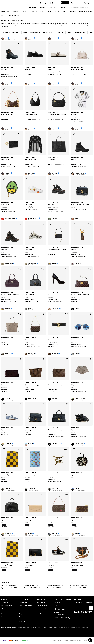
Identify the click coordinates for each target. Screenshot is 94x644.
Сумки (64, 12)
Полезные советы (24, 617)
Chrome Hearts (22, 628)
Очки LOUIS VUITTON (54, 588)
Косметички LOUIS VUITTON (79, 585)
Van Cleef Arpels (31, 628)
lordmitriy (8, 353)
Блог (3, 611)
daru (77, 218)
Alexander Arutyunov (76, 628)
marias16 (78, 263)
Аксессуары (34, 12)
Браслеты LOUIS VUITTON (10, 588)
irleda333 (55, 534)
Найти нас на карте (60, 622)
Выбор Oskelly (6, 12)
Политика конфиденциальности (78, 641)
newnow (31, 38)
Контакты (57, 602)
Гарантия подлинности (26, 605)
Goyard (38, 628)
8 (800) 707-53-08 (60, 610)
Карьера (4, 617)
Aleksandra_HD (80, 398)
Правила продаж (58, 641)
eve (6, 38)
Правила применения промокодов (26, 621)
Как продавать (41, 602)
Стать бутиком (41, 614)
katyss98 (55, 218)
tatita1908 (32, 353)
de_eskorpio (9, 263)
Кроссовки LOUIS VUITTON (33, 585)
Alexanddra (9, 489)
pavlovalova (32, 398)
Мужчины (43, 8)
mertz (30, 534)
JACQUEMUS (44, 628)
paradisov (78, 489)
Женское (4, 16)
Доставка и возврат (25, 611)
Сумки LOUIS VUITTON (9, 585)
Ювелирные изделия (86, 12)
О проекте (5, 602)
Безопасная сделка (25, 608)
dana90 (54, 263)
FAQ (55, 605)
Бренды (24, 12)
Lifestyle (62, 8)
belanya (31, 308)
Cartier (50, 628)
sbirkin (31, 444)
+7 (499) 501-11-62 (59, 614)
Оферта (66, 641)
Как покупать (23, 602)
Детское (53, 8)
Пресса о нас (5, 608)
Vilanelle (8, 308)
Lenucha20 (55, 308)
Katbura (78, 308)
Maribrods (55, 398)
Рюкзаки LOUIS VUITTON (32, 588)
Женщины (32, 8)
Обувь (49, 12)
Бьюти (42, 12)
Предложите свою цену (26, 614)
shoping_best (56, 444)
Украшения (72, 12)
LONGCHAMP (57, 628)
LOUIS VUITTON (7, 67)
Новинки (16, 12)
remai (77, 353)
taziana (7, 398)
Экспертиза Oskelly (42, 605)
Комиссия (39, 611)
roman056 (8, 444)
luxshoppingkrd (10, 218)
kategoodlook (80, 173)
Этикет (3, 614)
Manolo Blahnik (65, 628)
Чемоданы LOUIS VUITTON (78, 588)
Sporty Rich (85, 628)
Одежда (56, 12)
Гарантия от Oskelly (7, 605)
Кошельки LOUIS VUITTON (56, 585)
